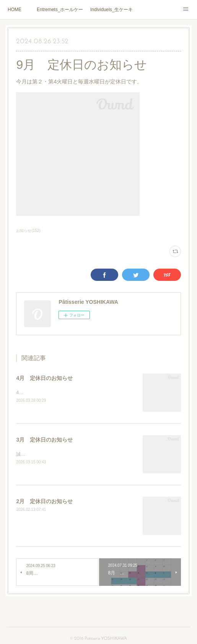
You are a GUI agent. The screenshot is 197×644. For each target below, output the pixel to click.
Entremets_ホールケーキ (60, 10)
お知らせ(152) (28, 231)
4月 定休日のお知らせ (44, 378)
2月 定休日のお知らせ (44, 502)
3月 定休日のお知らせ (44, 440)
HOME (15, 10)
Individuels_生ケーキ (112, 10)
